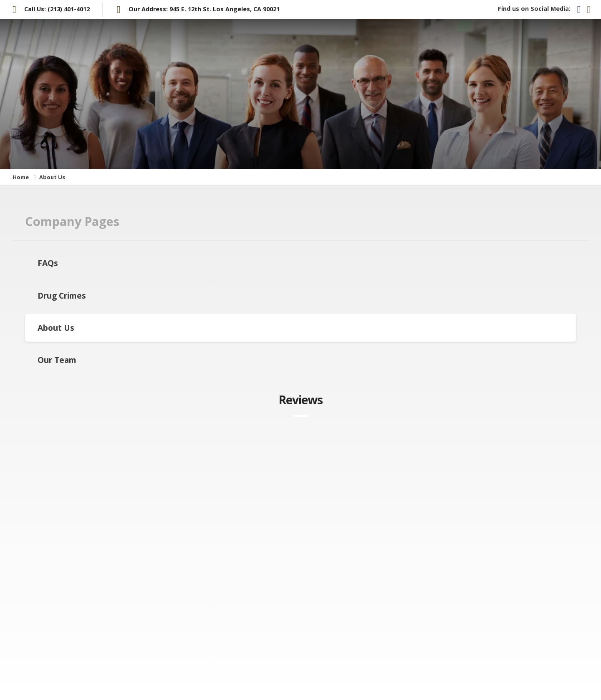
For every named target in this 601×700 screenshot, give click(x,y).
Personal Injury (342, 43)
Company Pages (72, 221)
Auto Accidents (424, 43)
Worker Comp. (498, 43)
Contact (568, 43)
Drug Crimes (62, 295)
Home (229, 43)
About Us (56, 328)
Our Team (57, 360)
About (277, 43)
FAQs (48, 263)
